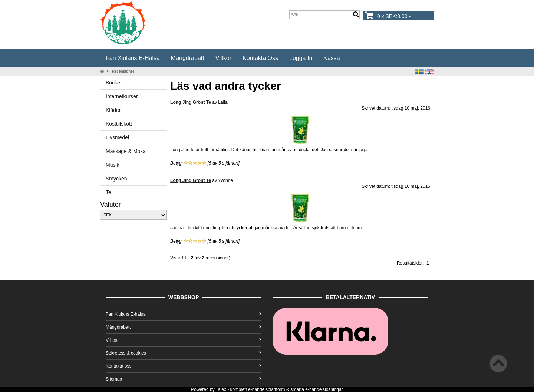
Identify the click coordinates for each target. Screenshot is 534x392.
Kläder (113, 110)
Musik (113, 165)
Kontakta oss (260, 58)
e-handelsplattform (266, 389)
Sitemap (184, 379)
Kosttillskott (119, 124)
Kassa (332, 58)
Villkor (223, 58)
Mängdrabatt (188, 58)
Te (108, 192)
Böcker (114, 83)
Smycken (116, 179)
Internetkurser (122, 96)
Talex (221, 389)
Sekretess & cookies (184, 353)
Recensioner (123, 71)
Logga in (301, 58)
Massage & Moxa (126, 151)
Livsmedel (117, 137)
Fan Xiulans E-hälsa (133, 58)
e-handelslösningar (324, 389)
